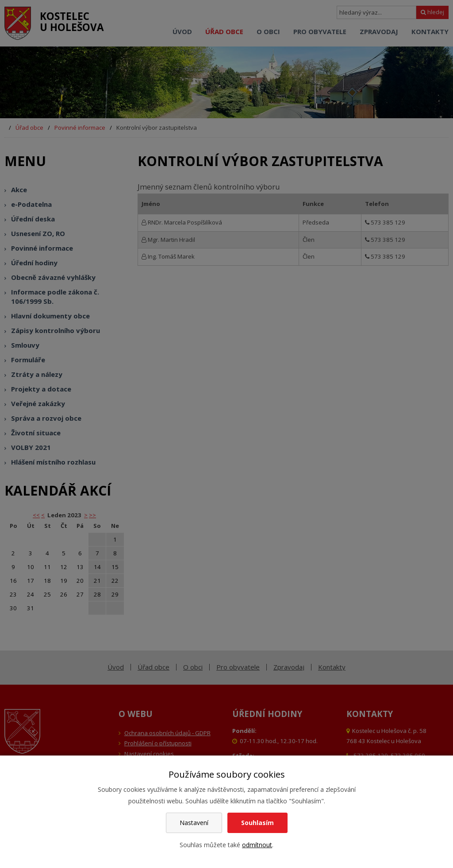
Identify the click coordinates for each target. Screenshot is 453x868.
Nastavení (194, 823)
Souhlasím (257, 823)
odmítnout (257, 845)
